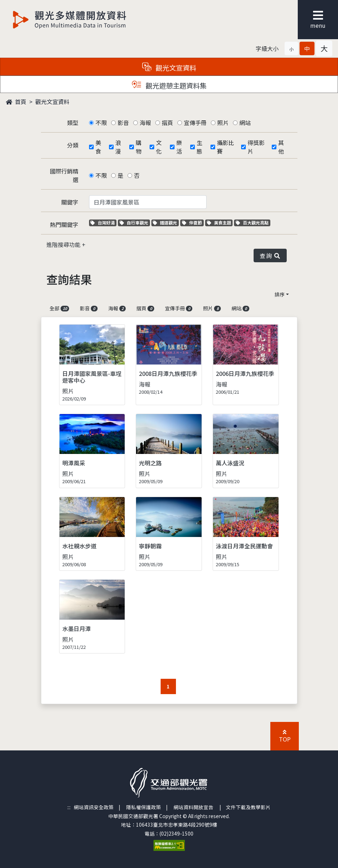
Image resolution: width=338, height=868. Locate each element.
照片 (223, 123)
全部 (59, 308)
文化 (159, 147)
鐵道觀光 (166, 223)
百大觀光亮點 (252, 223)
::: (69, 807)
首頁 (16, 102)
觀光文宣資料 (52, 102)
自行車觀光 (134, 223)
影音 (123, 123)
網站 (245, 123)
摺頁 (167, 123)
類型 (73, 123)
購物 (139, 147)
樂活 (179, 147)
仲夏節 (193, 223)
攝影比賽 (225, 147)
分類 (73, 145)
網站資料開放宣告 (193, 807)
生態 (199, 147)
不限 (101, 123)
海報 (145, 123)
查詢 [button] (270, 255)
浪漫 (118, 147)
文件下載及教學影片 (248, 807)
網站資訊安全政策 (94, 807)
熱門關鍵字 (64, 224)
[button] (291, 48)
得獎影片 (256, 147)
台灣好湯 (103, 223)
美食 (98, 147)
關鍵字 (70, 202)
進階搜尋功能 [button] (64, 244)
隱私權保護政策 (144, 807)
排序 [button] (280, 294)
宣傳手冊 (195, 123)
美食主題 (220, 223)
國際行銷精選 (64, 175)
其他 (281, 147)
